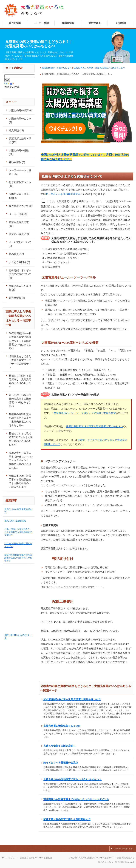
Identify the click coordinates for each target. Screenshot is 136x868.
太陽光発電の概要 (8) (21, 110)
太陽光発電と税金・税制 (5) (20, 196)
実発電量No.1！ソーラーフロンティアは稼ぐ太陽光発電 (85, 413)
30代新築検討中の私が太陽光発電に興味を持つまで (72, 699)
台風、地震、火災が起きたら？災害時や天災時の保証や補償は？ (18, 532)
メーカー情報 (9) (18, 214)
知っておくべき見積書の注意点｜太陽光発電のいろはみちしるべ (20, 400)
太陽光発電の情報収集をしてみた (62, 726)
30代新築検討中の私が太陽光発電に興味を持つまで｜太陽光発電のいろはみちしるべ (20, 341)
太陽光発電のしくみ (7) (20, 120)
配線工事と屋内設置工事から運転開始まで (67, 819)
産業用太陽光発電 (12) (19, 224)
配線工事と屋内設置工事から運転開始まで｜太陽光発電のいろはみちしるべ (20, 481)
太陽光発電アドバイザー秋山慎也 (36, 858)
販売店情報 (15, 23)
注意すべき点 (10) (19, 234)
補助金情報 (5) (17, 162)
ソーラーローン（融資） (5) (20, 172)
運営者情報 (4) (17, 298)
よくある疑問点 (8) (19, 262)
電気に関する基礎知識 (15, 521)
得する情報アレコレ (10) (20, 184)
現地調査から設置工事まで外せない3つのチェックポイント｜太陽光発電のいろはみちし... (21, 460)
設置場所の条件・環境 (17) (20, 140)
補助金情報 (68, 23)
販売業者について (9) (21, 206)
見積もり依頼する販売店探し (59, 746)
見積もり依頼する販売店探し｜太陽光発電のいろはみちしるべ (20, 381)
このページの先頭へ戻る (123, 849)
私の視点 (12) (16, 254)
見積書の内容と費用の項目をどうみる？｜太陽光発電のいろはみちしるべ (20, 420)
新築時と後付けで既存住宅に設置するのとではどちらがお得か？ (18, 558)
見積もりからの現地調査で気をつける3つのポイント (73, 779)
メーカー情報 (41, 23)
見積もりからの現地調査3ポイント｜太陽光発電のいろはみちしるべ (21, 439)
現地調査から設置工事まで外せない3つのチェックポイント (76, 799)
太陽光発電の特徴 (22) (19, 152)
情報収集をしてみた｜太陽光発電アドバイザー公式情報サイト (20, 362)
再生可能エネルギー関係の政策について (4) (20, 274)
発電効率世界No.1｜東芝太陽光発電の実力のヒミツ (95, 426)
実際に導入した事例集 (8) (20, 288)
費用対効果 (95, 23)
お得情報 (121, 23)
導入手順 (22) (16, 130)
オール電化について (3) (20, 244)
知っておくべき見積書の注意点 (63, 194)
